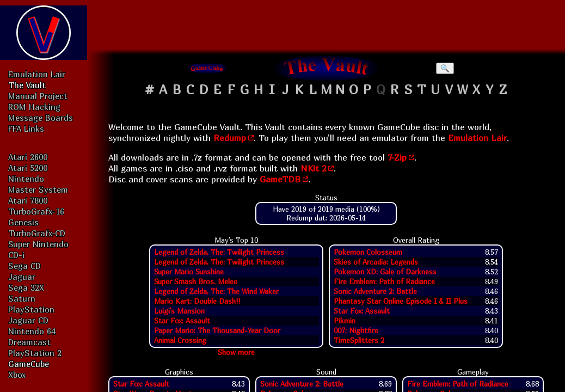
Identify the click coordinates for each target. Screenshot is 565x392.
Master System (38, 189)
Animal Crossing (180, 340)
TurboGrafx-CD (37, 233)
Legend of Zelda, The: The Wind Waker (216, 291)
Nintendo (26, 179)
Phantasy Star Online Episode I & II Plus (401, 301)
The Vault (27, 85)
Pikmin (345, 321)
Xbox (17, 375)
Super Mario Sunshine (189, 272)
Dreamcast (29, 342)
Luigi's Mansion (179, 311)
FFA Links (26, 128)
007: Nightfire (356, 330)
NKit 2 (313, 168)
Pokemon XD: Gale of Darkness (385, 272)
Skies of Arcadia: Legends (376, 262)
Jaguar (22, 277)
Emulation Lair (37, 74)
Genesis (23, 222)
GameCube (29, 364)
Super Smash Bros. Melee (196, 281)
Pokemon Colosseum (368, 252)
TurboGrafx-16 (36, 211)
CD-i (16, 255)
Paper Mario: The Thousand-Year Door (217, 330)
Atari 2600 (28, 157)
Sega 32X (26, 287)
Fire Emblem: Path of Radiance (384, 281)
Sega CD (24, 266)
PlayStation (31, 309)
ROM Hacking (34, 107)
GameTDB (280, 179)
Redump (230, 138)
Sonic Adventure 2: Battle (375, 291)
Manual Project (38, 96)
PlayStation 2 (35, 353)
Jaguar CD (28, 320)
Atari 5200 (28, 168)
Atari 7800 (28, 200)
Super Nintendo (38, 244)
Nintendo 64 (32, 331)
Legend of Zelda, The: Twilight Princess (219, 252)
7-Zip (397, 157)
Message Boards (41, 118)
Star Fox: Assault (182, 321)
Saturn (22, 298)
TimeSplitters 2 (359, 340)
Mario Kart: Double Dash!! (197, 301)
